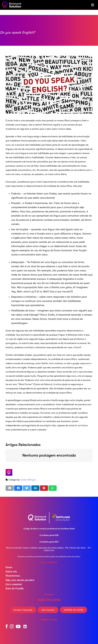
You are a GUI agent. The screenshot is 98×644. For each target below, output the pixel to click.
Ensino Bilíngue (28, 480)
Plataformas (13, 576)
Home (9, 567)
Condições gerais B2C (49, 542)
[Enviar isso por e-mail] (10, 488)
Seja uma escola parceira (20, 580)
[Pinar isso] (44, 488)
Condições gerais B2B (49, 535)
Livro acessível (14, 584)
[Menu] (93, 5)
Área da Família (15, 588)
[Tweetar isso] (27, 488)
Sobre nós (11, 572)
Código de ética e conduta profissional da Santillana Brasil (49, 529)
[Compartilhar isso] (18, 488)
